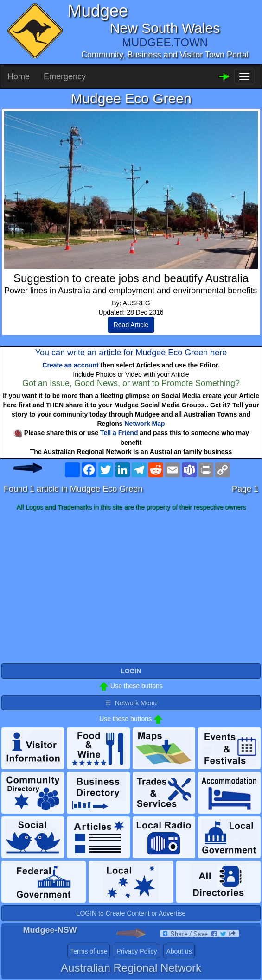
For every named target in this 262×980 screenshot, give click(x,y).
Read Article (131, 325)
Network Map (145, 424)
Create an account (70, 365)
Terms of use (89, 951)
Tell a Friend (119, 433)
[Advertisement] (131, 588)
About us (179, 951)
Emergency (65, 76)
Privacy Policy (137, 951)
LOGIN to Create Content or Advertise (131, 913)
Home (19, 76)
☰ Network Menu (131, 703)
